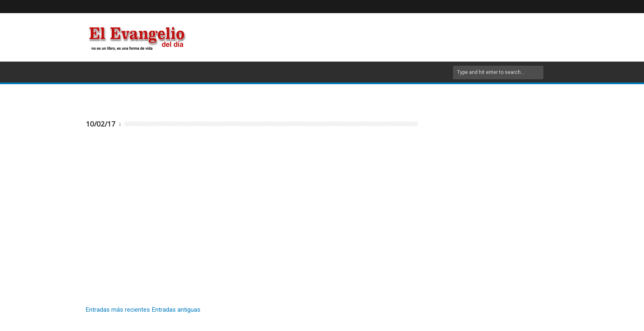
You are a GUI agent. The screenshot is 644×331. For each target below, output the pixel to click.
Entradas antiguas (176, 310)
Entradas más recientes (118, 310)
